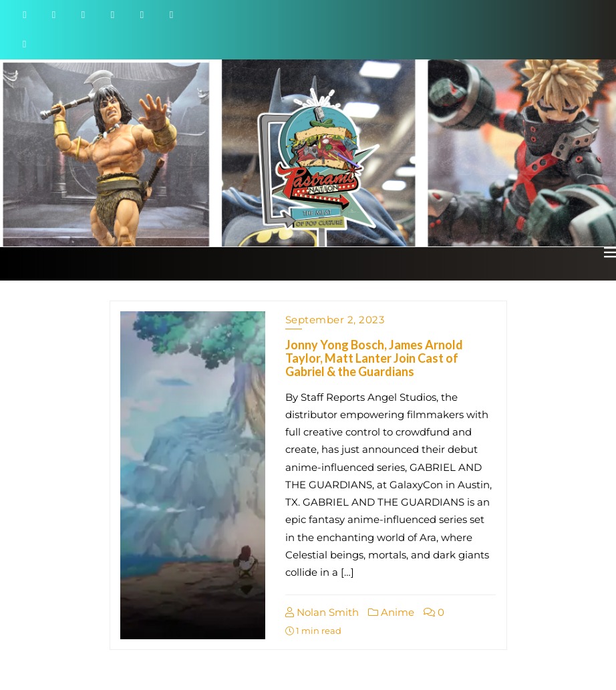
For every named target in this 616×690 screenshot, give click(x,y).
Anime (391, 612)
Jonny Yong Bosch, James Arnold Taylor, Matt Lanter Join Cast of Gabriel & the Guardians (374, 358)
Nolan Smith (322, 612)
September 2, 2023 (335, 320)
